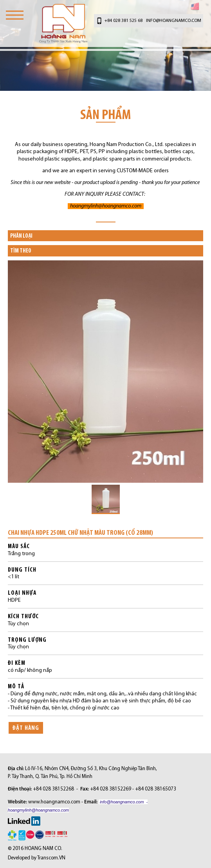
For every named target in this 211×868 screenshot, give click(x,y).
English (195, 7)
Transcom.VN (51, 858)
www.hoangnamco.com (54, 802)
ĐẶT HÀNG (26, 728)
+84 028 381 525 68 (124, 21)
